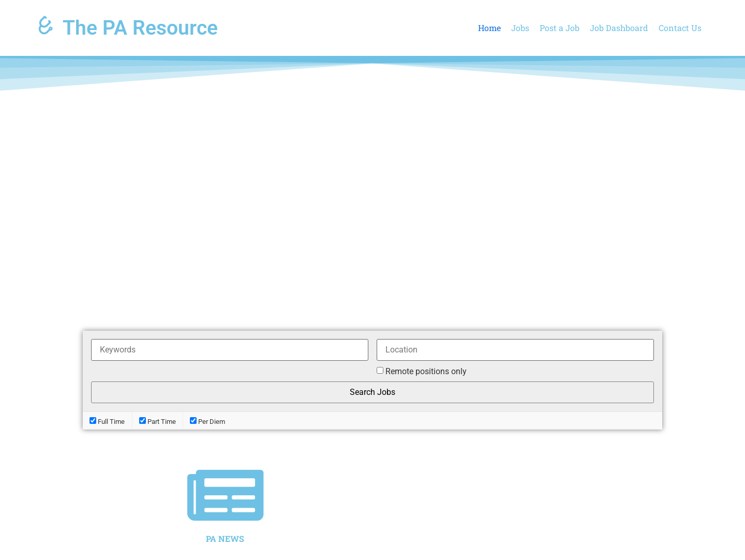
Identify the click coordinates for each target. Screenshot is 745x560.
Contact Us (680, 28)
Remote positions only (426, 372)
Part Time (158, 421)
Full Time (107, 421)
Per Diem (207, 421)
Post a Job (560, 28)
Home (489, 28)
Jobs (520, 28)
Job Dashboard (619, 28)
